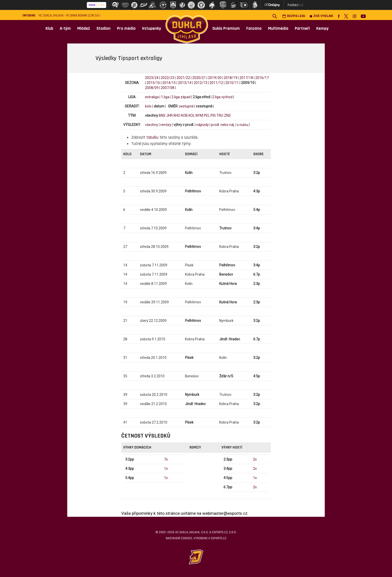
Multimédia (278, 28)
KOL (192, 115)
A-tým (65, 28)
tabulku (152, 137)
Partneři (302, 28)
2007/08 (167, 88)
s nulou (243, 125)
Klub (49, 28)
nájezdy (202, 125)
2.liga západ (181, 97)
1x (166, 469)
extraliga (152, 97)
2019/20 (215, 78)
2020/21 (199, 78)
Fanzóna (254, 28)
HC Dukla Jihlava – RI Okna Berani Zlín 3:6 (69, 16)
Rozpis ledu (294, 16)
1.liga (165, 97)
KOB (184, 115)
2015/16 (153, 83)
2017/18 (246, 78)
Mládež (84, 28)
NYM (199, 115)
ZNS (227, 115)
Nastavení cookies (179, 538)
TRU (220, 115)
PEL (207, 115)
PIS (213, 115)
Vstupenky (151, 28)
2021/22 (183, 78)
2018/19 (230, 78)
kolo (148, 106)
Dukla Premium (226, 28)
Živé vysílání (321, 16)
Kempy (322, 28)
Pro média (126, 28)
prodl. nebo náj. (223, 125)
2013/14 (185, 83)
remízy (166, 125)
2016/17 (262, 78)
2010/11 (232, 83)
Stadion (103, 28)
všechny (151, 125)
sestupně (186, 106)
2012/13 (200, 83)
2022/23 (167, 78)
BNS (162, 115)
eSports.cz (218, 538)
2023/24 (152, 78)
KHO (177, 115)
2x (255, 459)
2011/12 (216, 83)
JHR (169, 115)
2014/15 (169, 83)
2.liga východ (222, 97)
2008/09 (152, 88)
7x (166, 459)
